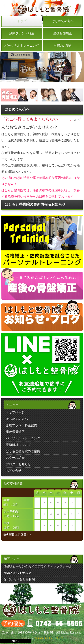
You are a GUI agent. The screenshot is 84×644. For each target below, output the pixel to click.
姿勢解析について (18, 445)
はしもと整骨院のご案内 (23, 451)
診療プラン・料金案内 (22, 425)
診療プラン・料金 (22, 33)
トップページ (15, 412)
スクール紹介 (15, 458)
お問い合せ (14, 471)
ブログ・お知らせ (18, 464)
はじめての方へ (63, 21)
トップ (22, 21)
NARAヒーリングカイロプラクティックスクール (38, 567)
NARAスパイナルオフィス (48, 638)
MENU (16, 641)
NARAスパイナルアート (21, 573)
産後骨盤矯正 (63, 33)
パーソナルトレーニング (22, 46)
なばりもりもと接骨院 (19, 579)
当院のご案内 (63, 46)
